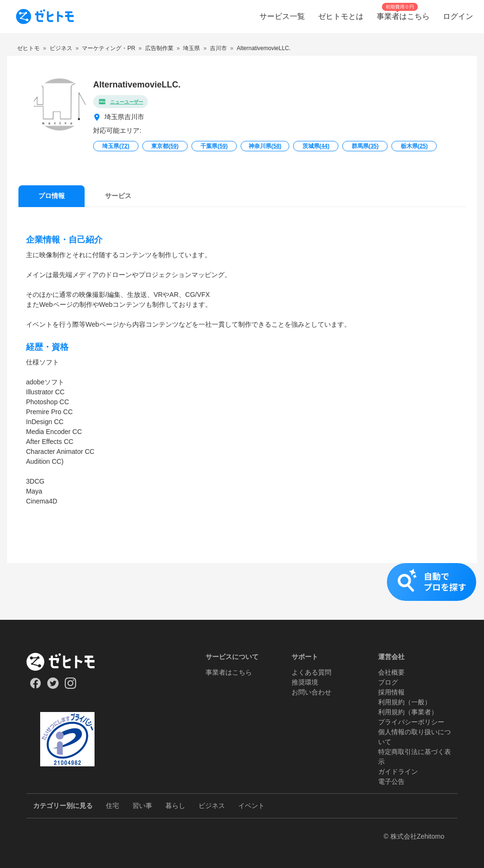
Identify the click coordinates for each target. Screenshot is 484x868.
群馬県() (365, 146)
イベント (251, 806)
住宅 (112, 806)
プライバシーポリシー (411, 722)
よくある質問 (311, 672)
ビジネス (212, 806)
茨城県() (316, 146)
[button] (242, 591)
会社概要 (391, 672)
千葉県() (214, 146)
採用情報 (391, 692)
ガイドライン (398, 772)
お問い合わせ (311, 692)
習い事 (142, 806)
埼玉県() (116, 146)
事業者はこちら (229, 672)
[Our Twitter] (53, 686)
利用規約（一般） (405, 702)
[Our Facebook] (35, 686)
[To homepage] (45, 17)
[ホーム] (67, 662)
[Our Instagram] (71, 686)
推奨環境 (305, 682)
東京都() (165, 146)
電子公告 (391, 781)
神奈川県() (265, 146)
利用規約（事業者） (408, 712)
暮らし (175, 806)
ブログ (388, 682)
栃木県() (414, 146)
